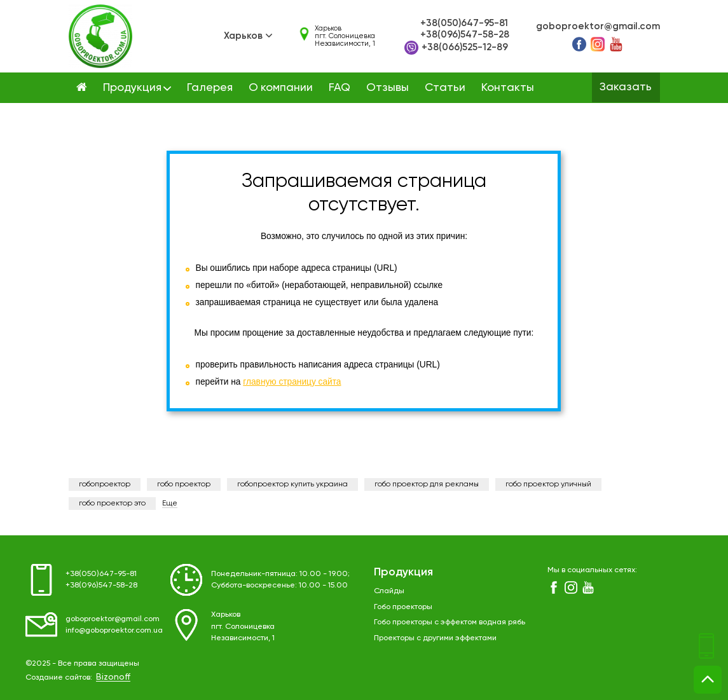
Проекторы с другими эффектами (435, 638)
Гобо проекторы (403, 607)
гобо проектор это (112, 504)
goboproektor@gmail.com (598, 26)
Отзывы (388, 88)
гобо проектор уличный (548, 484)
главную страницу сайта (292, 382)
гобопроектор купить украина (292, 484)
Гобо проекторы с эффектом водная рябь (450, 622)
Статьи (445, 88)
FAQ (340, 88)
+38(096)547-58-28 (465, 35)
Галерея (210, 88)
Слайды (389, 591)
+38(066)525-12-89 (456, 48)
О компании (281, 88)
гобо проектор (184, 484)
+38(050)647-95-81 (464, 23)
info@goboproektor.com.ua (114, 630)
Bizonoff (113, 677)
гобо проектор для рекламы (427, 484)
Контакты (508, 88)
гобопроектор (105, 484)
